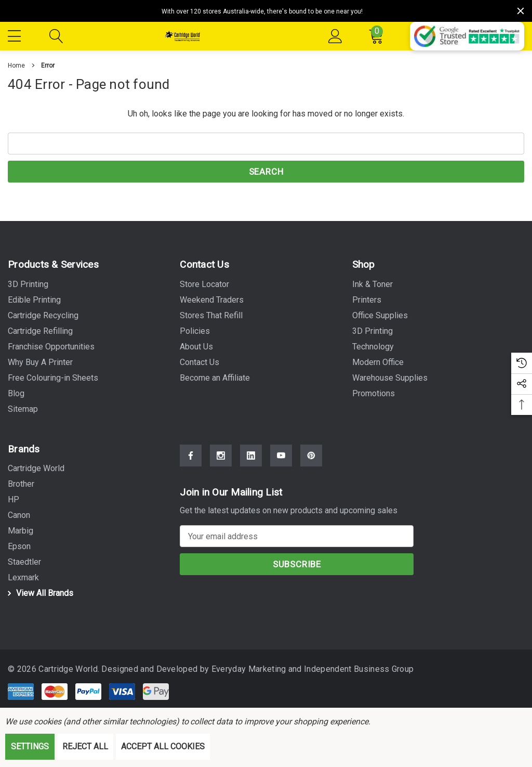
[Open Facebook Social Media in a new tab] (191, 456)
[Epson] (19, 547)
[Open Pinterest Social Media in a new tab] (311, 456)
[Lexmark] (23, 578)
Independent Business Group (353, 669)
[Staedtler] (24, 562)
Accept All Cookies (163, 746)
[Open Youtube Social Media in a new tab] (281, 456)
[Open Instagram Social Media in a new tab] (221, 456)
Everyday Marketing (244, 669)
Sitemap (23, 409)
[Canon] (19, 515)
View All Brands (39, 593)
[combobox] (266, 144)
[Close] (521, 11)
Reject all (85, 746)
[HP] (14, 500)
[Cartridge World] (36, 469)
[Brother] (21, 484)
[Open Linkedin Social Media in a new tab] (251, 456)
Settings (30, 746)
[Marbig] (21, 531)
